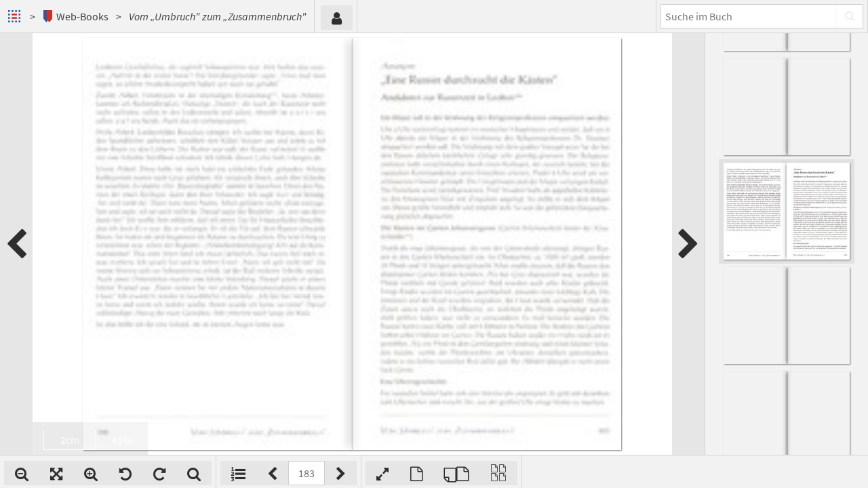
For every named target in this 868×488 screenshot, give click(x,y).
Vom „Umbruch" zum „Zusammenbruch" (218, 16)
